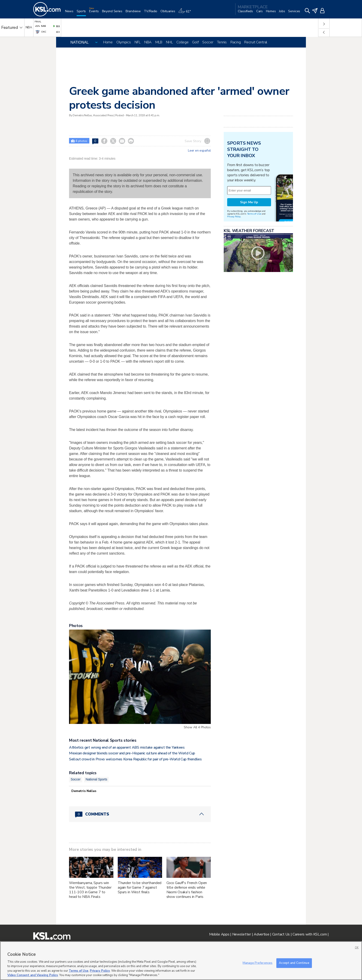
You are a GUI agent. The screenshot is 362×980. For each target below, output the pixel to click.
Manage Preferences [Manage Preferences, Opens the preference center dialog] (258, 963)
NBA (148, 42)
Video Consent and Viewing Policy (33, 975)
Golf (195, 42)
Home (108, 42)
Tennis (222, 42)
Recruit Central (256, 42)
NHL (169, 42)
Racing (235, 42)
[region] (181, 961)
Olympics (124, 42)
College (182, 42)
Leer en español (199, 151)
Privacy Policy (234, 217)
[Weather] (186, 13)
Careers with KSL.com (310, 934)
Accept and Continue (294, 963)
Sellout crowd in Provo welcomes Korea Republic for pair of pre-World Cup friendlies (135, 759)
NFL (138, 42)
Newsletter (242, 934)
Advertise (261, 934)
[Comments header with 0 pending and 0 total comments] (140, 814)
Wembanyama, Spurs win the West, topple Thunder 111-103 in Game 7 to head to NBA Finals (90, 890)
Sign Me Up (249, 202)
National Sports (97, 779)
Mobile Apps (219, 934)
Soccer (208, 42)
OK (357, 948)
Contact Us (281, 934)
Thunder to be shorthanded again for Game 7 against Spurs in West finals (140, 887)
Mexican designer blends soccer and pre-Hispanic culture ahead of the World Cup (132, 753)
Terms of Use (254, 214)
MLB (159, 42)
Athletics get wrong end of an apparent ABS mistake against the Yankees (127, 747)
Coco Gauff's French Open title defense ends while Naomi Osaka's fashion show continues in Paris (187, 890)
